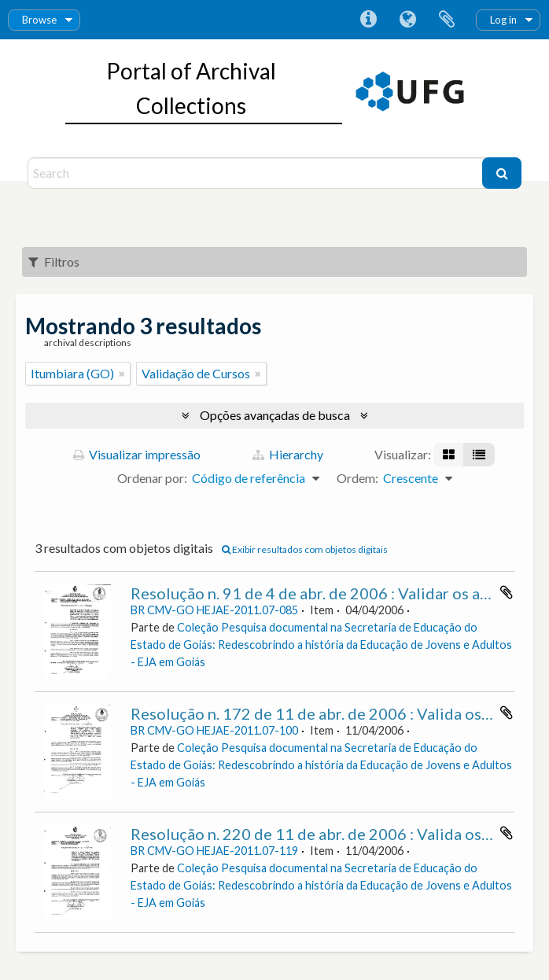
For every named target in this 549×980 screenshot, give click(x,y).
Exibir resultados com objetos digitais (305, 549)
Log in (503, 20)
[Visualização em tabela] (479, 455)
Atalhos (368, 20)
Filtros (54, 262)
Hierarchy (288, 454)
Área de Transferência (447, 20)
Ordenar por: (152, 478)
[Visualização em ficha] (449, 455)
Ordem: (357, 478)
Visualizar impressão (137, 454)
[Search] (257, 173)
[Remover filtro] (122, 374)
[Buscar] (502, 173)
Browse (39, 20)
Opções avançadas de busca (275, 415)
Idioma (407, 20)
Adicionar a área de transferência (507, 592)
